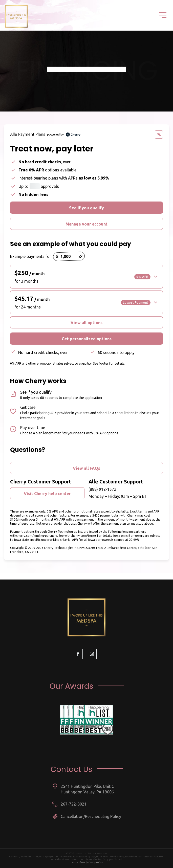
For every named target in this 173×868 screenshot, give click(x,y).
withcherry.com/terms (80, 536)
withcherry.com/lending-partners (34, 536)
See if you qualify (87, 208)
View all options (87, 323)
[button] (87, 277)
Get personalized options (87, 339)
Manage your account (87, 224)
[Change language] (159, 135)
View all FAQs (87, 468)
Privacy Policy (95, 862)
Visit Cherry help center (47, 494)
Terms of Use (78, 862)
